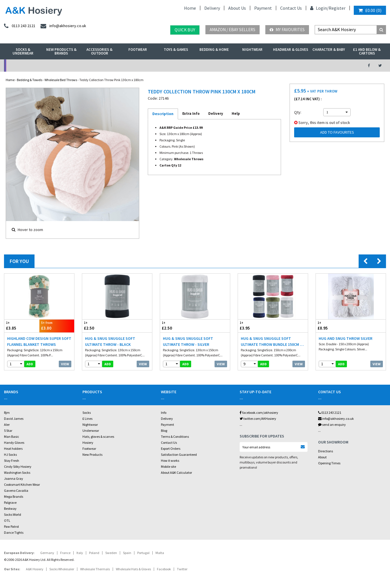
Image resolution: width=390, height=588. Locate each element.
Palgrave (10, 502)
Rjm (7, 413)
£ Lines (87, 419)
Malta (160, 553)
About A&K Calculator (176, 472)
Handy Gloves (14, 442)
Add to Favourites (337, 132)
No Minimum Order (48, 66)
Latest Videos (312, 66)
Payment (263, 8)
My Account (136, 66)
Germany (47, 553)
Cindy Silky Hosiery (18, 466)
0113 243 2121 (330, 413)
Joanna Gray (14, 478)
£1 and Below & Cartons (367, 51)
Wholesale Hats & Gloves (133, 569)
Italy (80, 553)
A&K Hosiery (35, 569)
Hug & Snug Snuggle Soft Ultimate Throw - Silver (188, 341)
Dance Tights (14, 532)
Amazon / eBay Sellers (233, 30)
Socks (87, 413)
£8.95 (333, 326)
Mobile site (168, 466)
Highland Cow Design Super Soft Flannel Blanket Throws (39, 341)
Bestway (10, 508)
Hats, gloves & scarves (98, 437)
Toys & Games (176, 50)
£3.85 (22, 326)
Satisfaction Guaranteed (179, 454)
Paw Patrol (11, 526)
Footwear (138, 50)
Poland (94, 553)
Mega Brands (14, 496)
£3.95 (255, 326)
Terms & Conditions (175, 437)
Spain (127, 553)
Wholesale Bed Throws (61, 80)
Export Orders (171, 448)
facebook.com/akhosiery (259, 413)
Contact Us (291, 8)
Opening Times (329, 463)
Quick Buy (185, 30)
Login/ (319, 8)
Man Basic (12, 437)
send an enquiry (332, 425)
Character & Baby (329, 50)
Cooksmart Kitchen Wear (22, 484)
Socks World (13, 514)
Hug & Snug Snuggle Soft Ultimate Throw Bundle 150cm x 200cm (271, 342)
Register (337, 8)
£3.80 (57, 326)
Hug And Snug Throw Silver (345, 338)
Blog (164, 431)
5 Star (8, 431)
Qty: (298, 112)
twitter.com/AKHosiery (258, 419)
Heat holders (13, 448)
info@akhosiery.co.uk (336, 419)
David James (14, 419)
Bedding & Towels (30, 80)
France (65, 553)
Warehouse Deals (224, 66)
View (65, 364)
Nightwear (252, 50)
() (370, 10)
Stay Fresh (12, 460)
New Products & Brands (61, 51)
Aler (7, 425)
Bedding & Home (214, 50)
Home (190, 8)
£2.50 (100, 326)
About (322, 457)
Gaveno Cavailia (16, 490)
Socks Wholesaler (62, 569)
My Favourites (287, 30)
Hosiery (88, 442)
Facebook (164, 569)
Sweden (111, 553)
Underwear (91, 431)
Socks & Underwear (23, 51)
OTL (7, 520)
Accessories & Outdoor (99, 51)
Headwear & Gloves (291, 50)
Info (164, 413)
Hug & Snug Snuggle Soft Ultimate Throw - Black (110, 341)
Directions (326, 451)
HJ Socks (10, 454)
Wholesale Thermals (95, 569)
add (30, 364)
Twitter (182, 569)
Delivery (212, 8)
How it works (170, 460)
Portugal (143, 553)
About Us (237, 8)
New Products (92, 454)
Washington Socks (17, 472)
